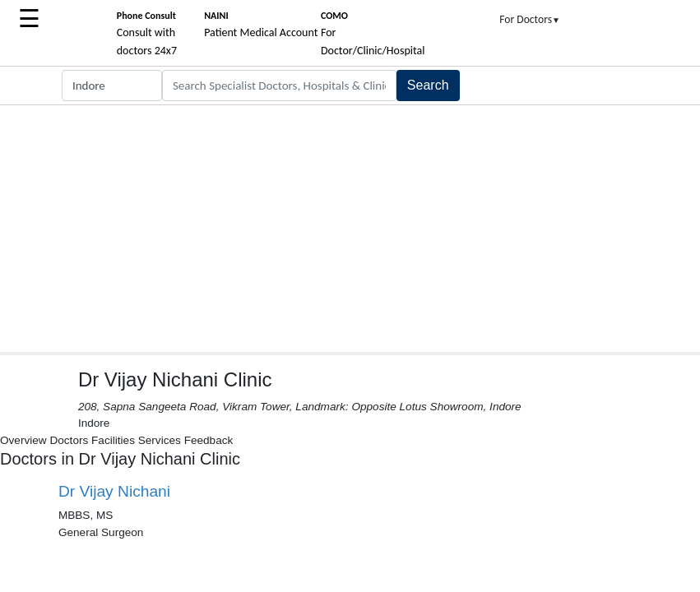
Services (160, 440)
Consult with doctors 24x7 (147, 34)
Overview (23, 440)
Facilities (113, 440)
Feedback (209, 440)
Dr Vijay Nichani (114, 491)
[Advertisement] (350, 229)
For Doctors (530, 19)
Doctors (69, 440)
